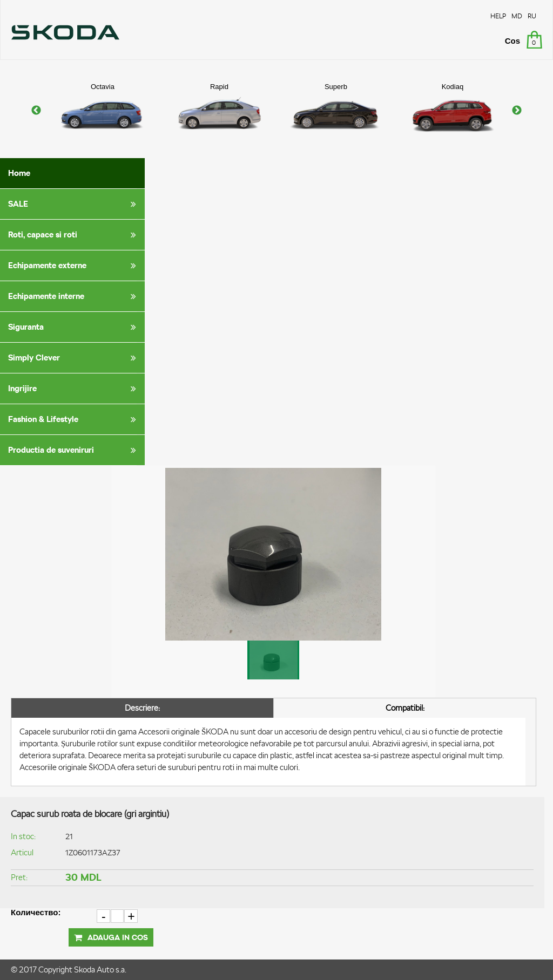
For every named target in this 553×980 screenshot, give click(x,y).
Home (19, 173)
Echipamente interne (74, 296)
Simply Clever (74, 358)
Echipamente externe (74, 266)
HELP (498, 16)
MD (517, 16)
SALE (74, 204)
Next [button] (517, 111)
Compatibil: (405, 708)
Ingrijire (74, 389)
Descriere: (142, 708)
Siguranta (74, 327)
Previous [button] (36, 111)
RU (532, 16)
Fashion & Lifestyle (74, 419)
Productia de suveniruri (74, 450)
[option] (103, 111)
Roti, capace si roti (74, 235)
